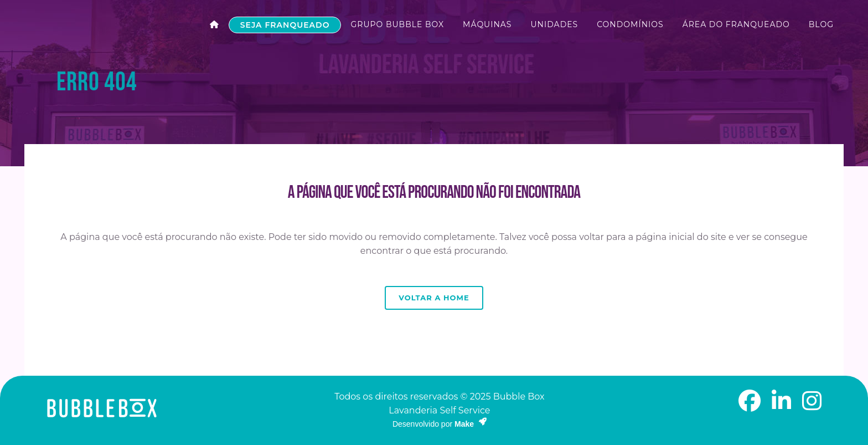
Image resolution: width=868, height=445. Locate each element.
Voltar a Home (434, 298)
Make (471, 424)
